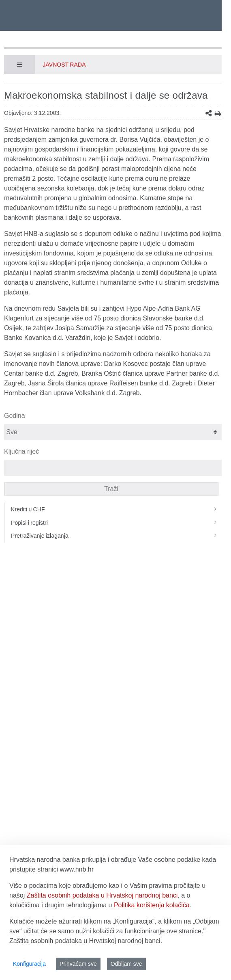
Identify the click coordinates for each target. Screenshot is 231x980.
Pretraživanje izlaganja (116, 536)
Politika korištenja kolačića (152, 905)
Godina (15, 416)
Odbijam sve (126, 964)
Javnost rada (64, 65)
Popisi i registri (116, 523)
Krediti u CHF (116, 509)
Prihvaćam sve (78, 964)
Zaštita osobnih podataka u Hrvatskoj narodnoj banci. (86, 941)
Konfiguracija (29, 964)
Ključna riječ (21, 451)
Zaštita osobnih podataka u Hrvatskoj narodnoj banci (102, 895)
